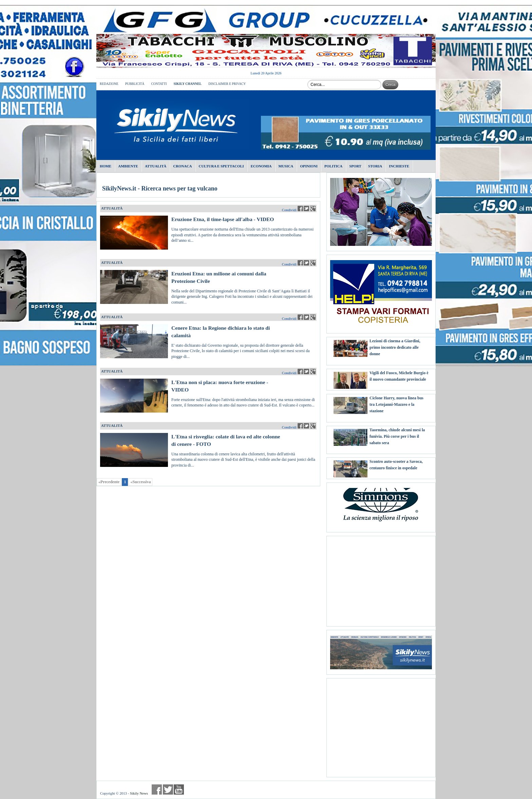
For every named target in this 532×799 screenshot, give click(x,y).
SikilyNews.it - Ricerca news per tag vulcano (160, 188)
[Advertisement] (381, 579)
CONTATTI (159, 84)
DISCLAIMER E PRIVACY (227, 84)
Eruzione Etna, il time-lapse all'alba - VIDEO (223, 219)
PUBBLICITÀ (135, 84)
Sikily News (139, 793)
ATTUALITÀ (112, 208)
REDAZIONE (109, 84)
